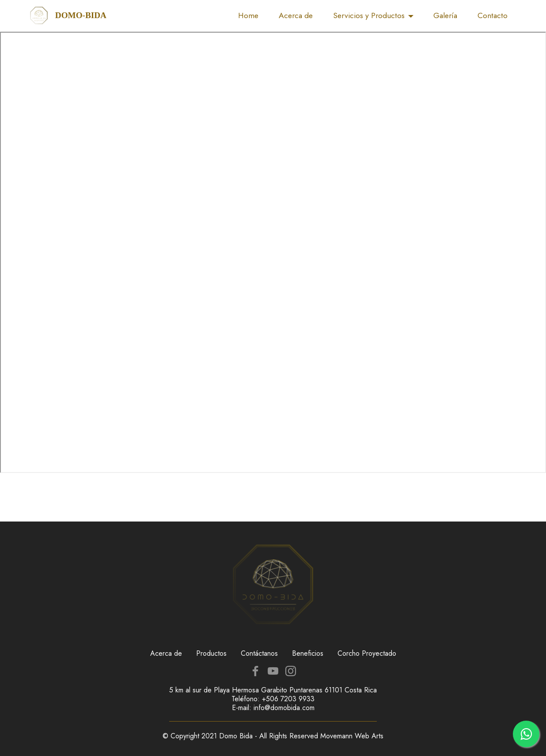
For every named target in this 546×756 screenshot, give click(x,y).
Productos (211, 653)
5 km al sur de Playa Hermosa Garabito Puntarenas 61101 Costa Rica (273, 690)
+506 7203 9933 (288, 699)
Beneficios (308, 653)
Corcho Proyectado (367, 653)
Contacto (493, 15)
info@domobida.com (284, 708)
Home (248, 15)
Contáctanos (259, 653)
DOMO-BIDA (81, 15)
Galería (445, 15)
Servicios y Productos (369, 15)
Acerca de (296, 15)
